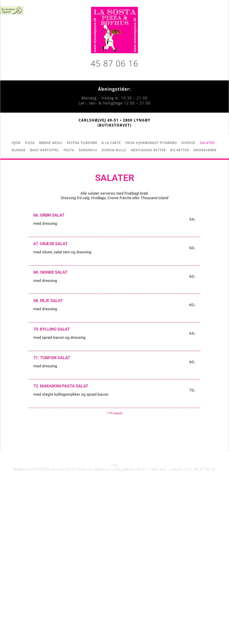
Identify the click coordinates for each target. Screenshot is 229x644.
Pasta (69, 150)
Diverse (188, 143)
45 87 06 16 (114, 63)
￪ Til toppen (114, 413)
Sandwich (88, 150)
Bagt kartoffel (44, 150)
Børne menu (51, 143)
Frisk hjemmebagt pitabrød (151, 143)
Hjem (16, 143)
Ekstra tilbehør (82, 143)
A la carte (111, 143)
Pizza (30, 143)
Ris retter (180, 150)
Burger (19, 150)
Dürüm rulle (114, 150)
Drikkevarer (205, 150)
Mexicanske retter (148, 150)
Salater (207, 143)
